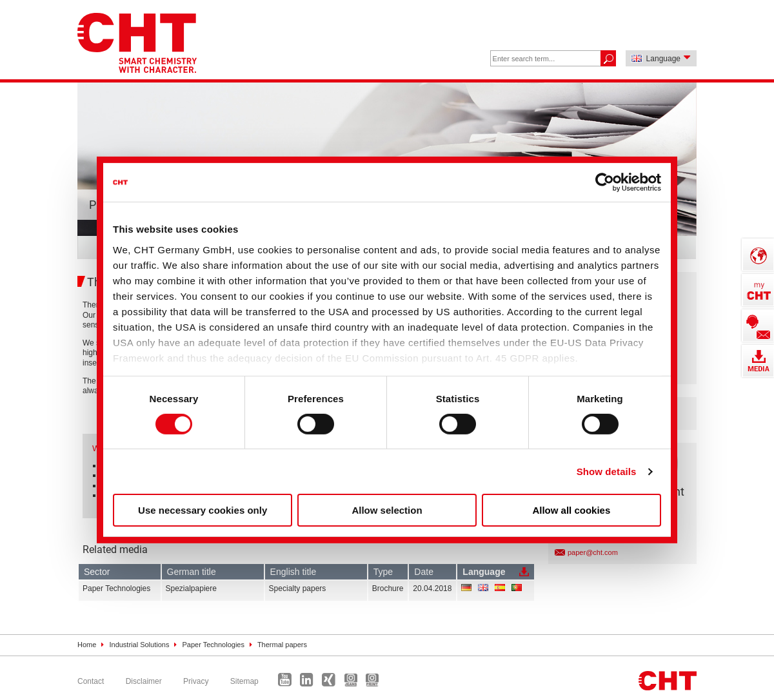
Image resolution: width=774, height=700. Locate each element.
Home (87, 645)
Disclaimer (144, 681)
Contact (91, 681)
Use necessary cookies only (203, 510)
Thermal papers (282, 645)
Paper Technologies (213, 645)
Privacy (196, 681)
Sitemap (244, 681)
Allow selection (387, 510)
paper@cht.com (593, 552)
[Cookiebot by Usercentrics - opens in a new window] (605, 182)
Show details (607, 472)
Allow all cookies (571, 510)
